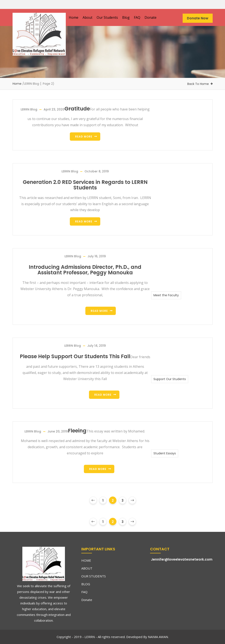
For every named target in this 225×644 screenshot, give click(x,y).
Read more (84, 137)
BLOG (86, 584)
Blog (126, 17)
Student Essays (165, 453)
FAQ (137, 17)
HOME (86, 560)
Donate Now (198, 18)
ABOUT (87, 568)
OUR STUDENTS (94, 576)
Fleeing (77, 431)
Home (74, 17)
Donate (150, 17)
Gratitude (77, 109)
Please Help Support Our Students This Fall (75, 356)
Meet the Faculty (166, 295)
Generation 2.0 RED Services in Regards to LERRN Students (85, 185)
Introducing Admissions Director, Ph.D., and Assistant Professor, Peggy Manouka (85, 270)
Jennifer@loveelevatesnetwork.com (182, 559)
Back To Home (198, 84)
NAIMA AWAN (158, 637)
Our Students (107, 17)
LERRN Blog (29, 109)
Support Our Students (170, 379)
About (87, 17)
